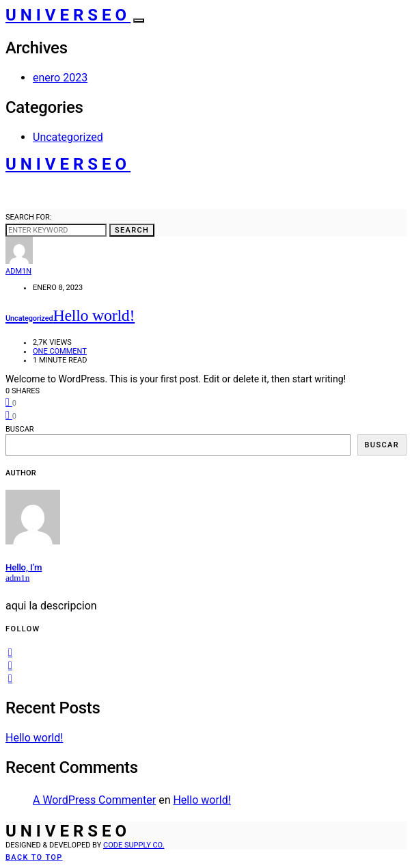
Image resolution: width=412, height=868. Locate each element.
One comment (60, 351)
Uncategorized (68, 137)
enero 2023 (60, 78)
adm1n (18, 271)
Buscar (20, 429)
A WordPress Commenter (94, 800)
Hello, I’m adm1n (24, 573)
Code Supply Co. (134, 845)
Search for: (29, 217)
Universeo (68, 15)
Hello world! (34, 738)
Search (132, 230)
